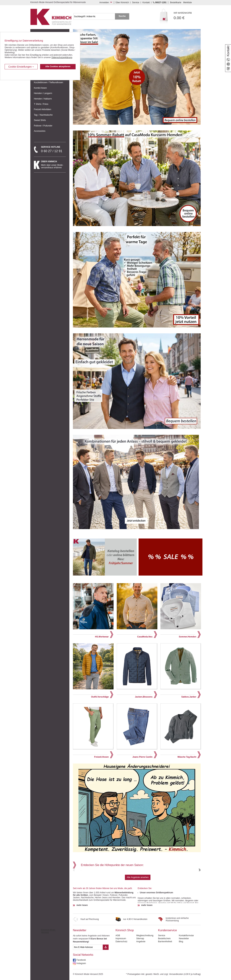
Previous (74, 882)
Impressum (121, 963)
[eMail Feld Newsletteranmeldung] (88, 972)
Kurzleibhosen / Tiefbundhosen (49, 82)
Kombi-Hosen (40, 88)
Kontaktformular (186, 960)
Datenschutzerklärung (62, 57)
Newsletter (80, 955)
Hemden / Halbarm (43, 99)
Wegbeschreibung (145, 960)
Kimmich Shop (125, 955)
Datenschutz (121, 966)
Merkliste (188, 2)
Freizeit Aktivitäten (42, 109)
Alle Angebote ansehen (138, 902)
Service (136, 2)
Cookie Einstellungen (21, 67)
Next (199, 882)
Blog (181, 966)
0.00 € (187, 16)
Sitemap (140, 963)
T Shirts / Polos (41, 104)
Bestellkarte (176, 2)
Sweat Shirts (40, 120)
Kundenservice (167, 955)
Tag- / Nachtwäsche (43, 115)
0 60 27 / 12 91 (53, 149)
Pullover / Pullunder (43, 126)
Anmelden (104, 2)
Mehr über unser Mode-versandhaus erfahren (53, 165)
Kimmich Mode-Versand (48, 956)
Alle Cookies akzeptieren (58, 66)
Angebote (141, 966)
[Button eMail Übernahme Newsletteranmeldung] (106, 972)
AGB (118, 960)
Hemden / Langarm (43, 93)
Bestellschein (164, 963)
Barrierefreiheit (165, 966)
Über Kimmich (122, 2)
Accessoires (40, 131)
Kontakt (146, 2)
